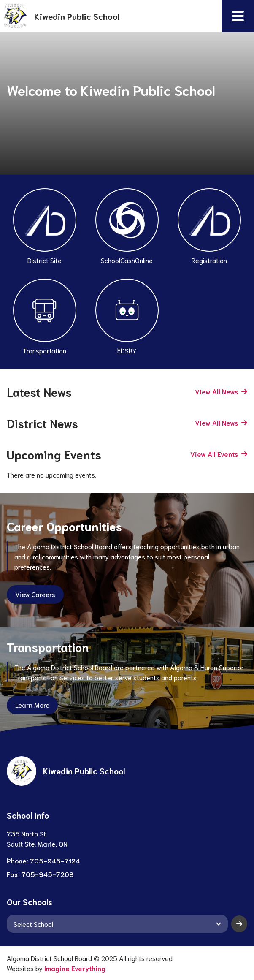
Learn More (32, 704)
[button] (238, 16)
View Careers (35, 594)
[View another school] (117, 924)
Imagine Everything (75, 968)
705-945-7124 (55, 860)
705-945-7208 (48, 874)
